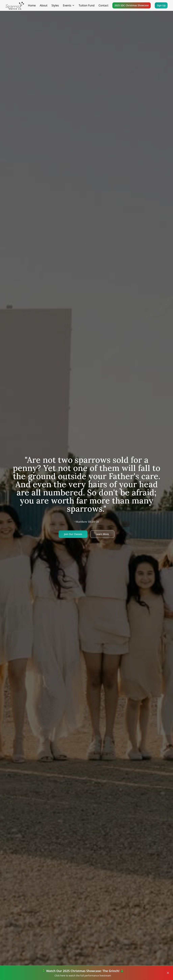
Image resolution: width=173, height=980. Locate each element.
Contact (103, 5)
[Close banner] (168, 973)
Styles (55, 5)
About (44, 5)
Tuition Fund (87, 5)
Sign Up (161, 5)
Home (32, 5)
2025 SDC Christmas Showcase (132, 5)
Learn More (102, 534)
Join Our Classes (73, 534)
